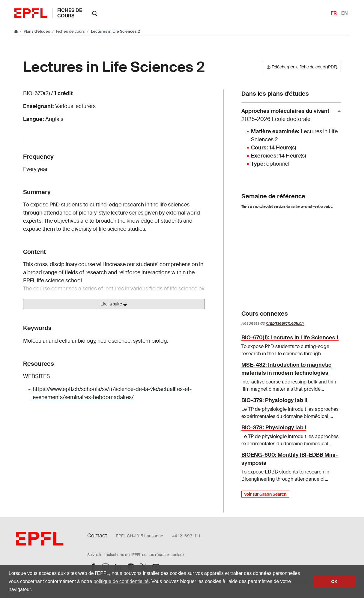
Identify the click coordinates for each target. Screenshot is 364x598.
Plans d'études (37, 31)
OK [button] (334, 581)
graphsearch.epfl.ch (285, 323)
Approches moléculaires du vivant (289, 115)
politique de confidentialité (121, 581)
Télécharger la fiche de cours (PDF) (302, 67)
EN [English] (345, 13)
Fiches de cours (70, 13)
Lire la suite (114, 304)
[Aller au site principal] (16, 31)
